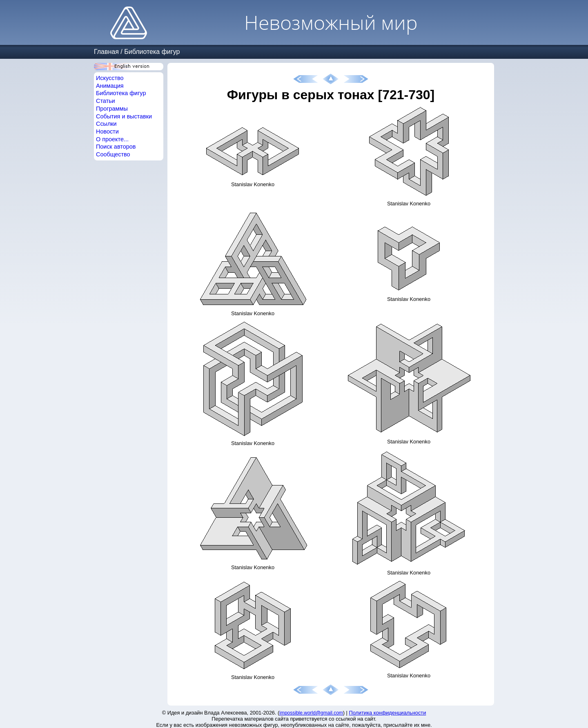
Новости (107, 131)
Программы (112, 109)
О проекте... (112, 139)
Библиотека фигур (152, 52)
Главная (106, 52)
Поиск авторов (116, 147)
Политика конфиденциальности (388, 713)
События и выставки (124, 116)
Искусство (110, 78)
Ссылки (106, 124)
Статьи (106, 101)
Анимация (110, 86)
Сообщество (113, 154)
